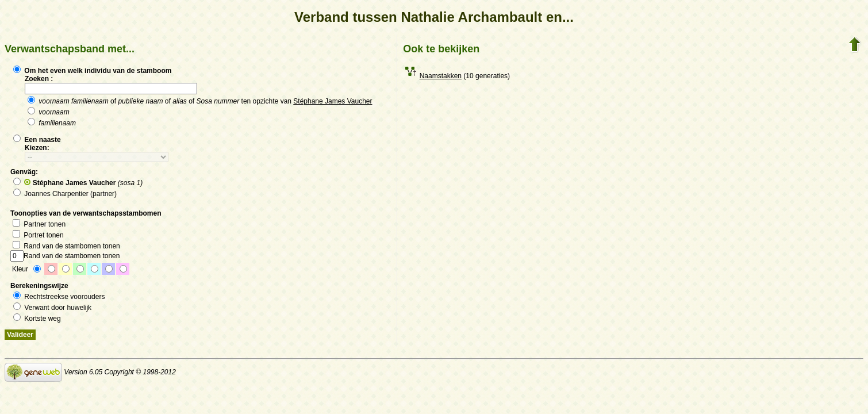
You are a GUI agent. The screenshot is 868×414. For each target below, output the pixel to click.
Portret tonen (38, 235)
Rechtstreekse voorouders (59, 297)
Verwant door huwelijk (52, 308)
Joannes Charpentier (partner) (65, 194)
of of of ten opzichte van (200, 101)
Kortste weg (37, 319)
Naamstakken (441, 76)
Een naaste (37, 140)
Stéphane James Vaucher (333, 101)
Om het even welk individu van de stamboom (92, 71)
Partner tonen (39, 224)
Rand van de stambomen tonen (66, 246)
